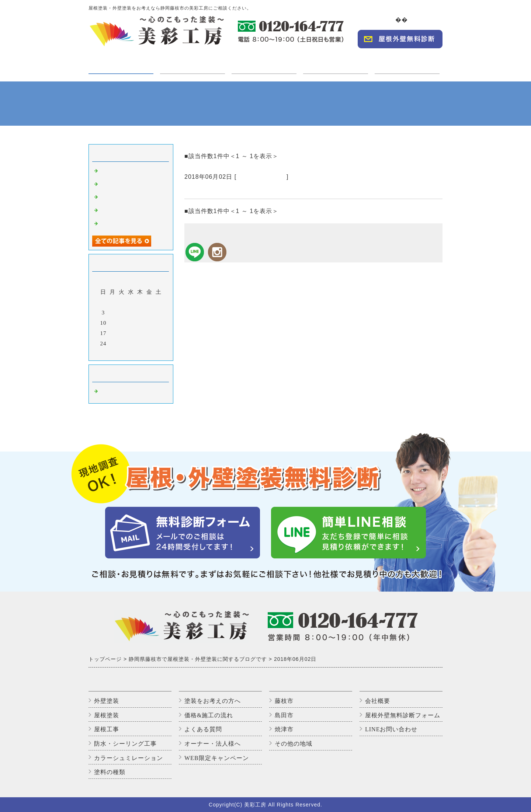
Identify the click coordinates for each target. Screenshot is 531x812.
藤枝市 (284, 701)
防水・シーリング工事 (125, 744)
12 (122, 323)
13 (131, 323)
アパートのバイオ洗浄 (129, 211)
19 (122, 333)
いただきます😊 (121, 185)
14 (140, 323)
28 (140, 344)
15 (150, 323)
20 (131, 333)
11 (112, 323)
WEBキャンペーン (407, 61)
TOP (391, 20)
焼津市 (284, 729)
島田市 (284, 715)
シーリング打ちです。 (219, 190)
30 (159, 344)
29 (150, 344)
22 (150, 333)
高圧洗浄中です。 (123, 172)
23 (159, 333)
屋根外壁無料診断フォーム (403, 715)
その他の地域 (294, 744)
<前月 (116, 353)
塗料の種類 (110, 772)
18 (113, 333)
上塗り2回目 (116, 198)
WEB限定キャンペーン (217, 758)
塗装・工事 (121, 66)
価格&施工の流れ (209, 715)
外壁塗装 (107, 701)
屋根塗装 (107, 715)
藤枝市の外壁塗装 (261, 177)
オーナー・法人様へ (213, 744)
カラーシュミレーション (129, 758)
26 (122, 344)
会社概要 (428, 20)
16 (159, 323)
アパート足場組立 (123, 224)
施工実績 (264, 61)
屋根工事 (107, 729)
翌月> (146, 353)
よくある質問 (203, 729)
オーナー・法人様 (336, 61)
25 (113, 344)
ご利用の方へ (192, 61)
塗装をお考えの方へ (213, 701)
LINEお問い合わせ (391, 729)
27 (131, 344)
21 (140, 333)
